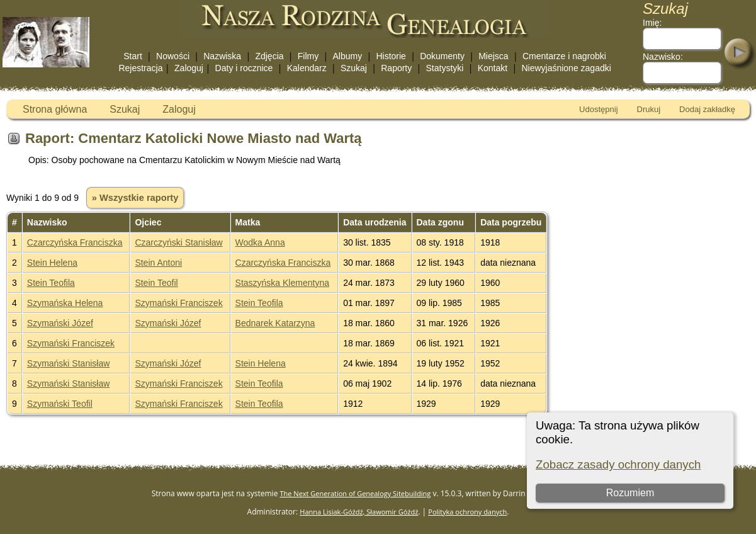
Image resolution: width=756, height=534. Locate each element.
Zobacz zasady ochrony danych (618, 464)
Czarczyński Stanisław (178, 242)
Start (133, 56)
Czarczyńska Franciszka (75, 242)
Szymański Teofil (60, 404)
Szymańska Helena (65, 303)
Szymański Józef (60, 323)
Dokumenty (442, 56)
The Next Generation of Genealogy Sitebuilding (356, 493)
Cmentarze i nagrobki (564, 56)
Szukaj (354, 68)
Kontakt (493, 68)
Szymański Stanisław (69, 363)
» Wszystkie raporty (135, 198)
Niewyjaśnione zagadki (566, 68)
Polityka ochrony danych (467, 512)
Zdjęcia (269, 56)
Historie (391, 56)
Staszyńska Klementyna (282, 283)
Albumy (347, 56)
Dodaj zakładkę (707, 109)
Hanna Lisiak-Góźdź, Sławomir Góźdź (359, 512)
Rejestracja (140, 68)
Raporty (396, 68)
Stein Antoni (158, 263)
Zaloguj (189, 68)
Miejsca (493, 56)
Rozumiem (630, 493)
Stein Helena (52, 263)
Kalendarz (307, 68)
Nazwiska (222, 56)
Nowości (173, 56)
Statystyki (445, 68)
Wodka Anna (260, 242)
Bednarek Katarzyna (275, 323)
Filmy (308, 56)
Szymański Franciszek (178, 303)
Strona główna (55, 109)
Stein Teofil (156, 283)
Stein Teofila (51, 283)
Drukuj (649, 109)
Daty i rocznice (244, 68)
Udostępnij (598, 109)
